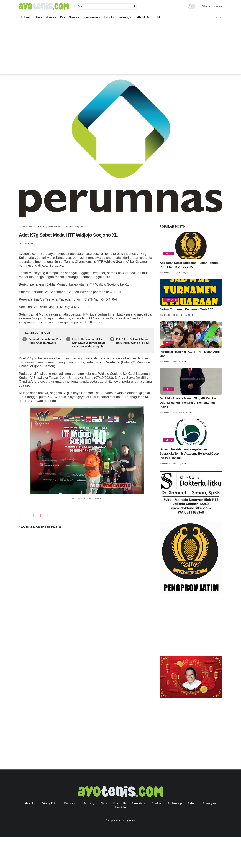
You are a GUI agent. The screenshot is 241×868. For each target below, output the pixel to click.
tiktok (193, 803)
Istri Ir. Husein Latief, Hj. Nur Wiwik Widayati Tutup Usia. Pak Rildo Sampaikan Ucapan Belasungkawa (89, 343)
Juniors (51, 17)
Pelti (158, 17)
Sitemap (206, 6)
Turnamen (171, 300)
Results (109, 17)
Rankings (125, 17)
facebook (140, 803)
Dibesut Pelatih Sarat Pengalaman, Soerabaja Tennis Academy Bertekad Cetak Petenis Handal (189, 454)
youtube (121, 807)
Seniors (74, 17)
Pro (62, 17)
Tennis (31, 226)
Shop (104, 803)
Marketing (89, 803)
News (38, 17)
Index (218, 6)
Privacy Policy (50, 803)
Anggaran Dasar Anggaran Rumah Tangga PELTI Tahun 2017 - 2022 (189, 265)
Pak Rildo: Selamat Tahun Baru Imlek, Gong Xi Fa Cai (133, 341)
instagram (211, 803)
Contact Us (120, 803)
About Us (143, 17)
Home (25, 17)
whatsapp (176, 803)
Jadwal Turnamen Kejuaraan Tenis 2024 (187, 309)
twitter (158, 803)
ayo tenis (130, 820)
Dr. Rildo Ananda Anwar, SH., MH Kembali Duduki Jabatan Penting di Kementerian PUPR (189, 403)
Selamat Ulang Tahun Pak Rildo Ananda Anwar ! (45, 341)
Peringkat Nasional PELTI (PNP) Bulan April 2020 (190, 354)
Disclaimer (70, 803)
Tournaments (92, 17)
